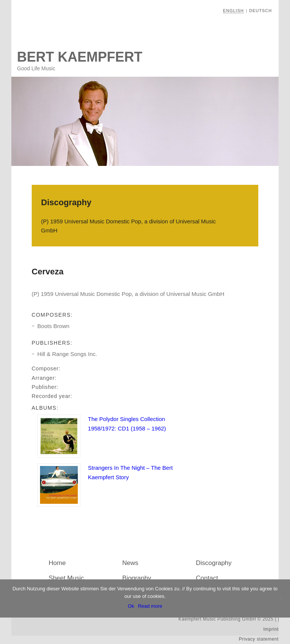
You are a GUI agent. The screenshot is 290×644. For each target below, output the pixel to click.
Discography (214, 563)
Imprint (271, 629)
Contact (207, 578)
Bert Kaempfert (80, 57)
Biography (137, 578)
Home (57, 563)
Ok (131, 606)
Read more (150, 606)
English (233, 11)
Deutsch (261, 11)
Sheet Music (66, 578)
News (130, 563)
